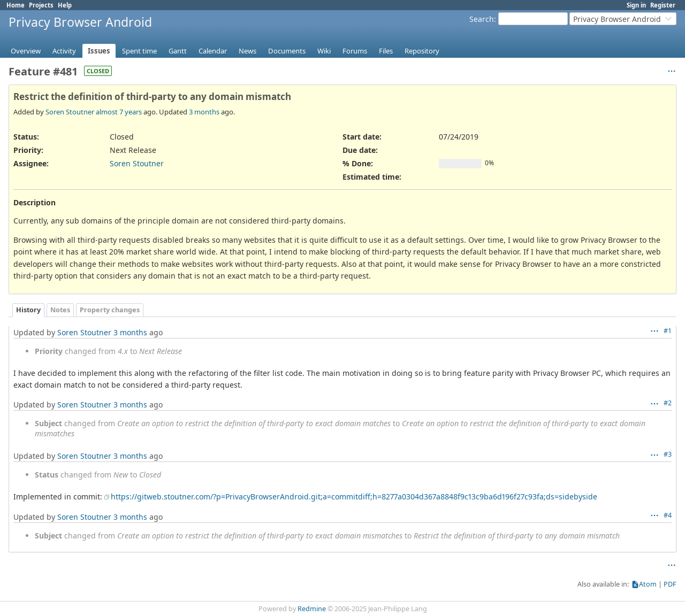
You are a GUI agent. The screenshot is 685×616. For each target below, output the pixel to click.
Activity (64, 51)
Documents (287, 51)
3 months (204, 112)
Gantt (178, 51)
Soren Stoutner (70, 112)
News (248, 51)
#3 (668, 454)
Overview (26, 51)
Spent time (139, 51)
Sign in (636, 5)
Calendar (213, 51)
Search (482, 19)
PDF (670, 584)
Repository (422, 51)
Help (65, 5)
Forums (355, 51)
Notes (60, 310)
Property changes (110, 310)
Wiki (324, 51)
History (28, 310)
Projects (41, 5)
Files (386, 51)
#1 (668, 331)
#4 (668, 515)
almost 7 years (119, 112)
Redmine (312, 609)
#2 (668, 403)
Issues (99, 51)
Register (663, 5)
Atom (648, 584)
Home (16, 5)
